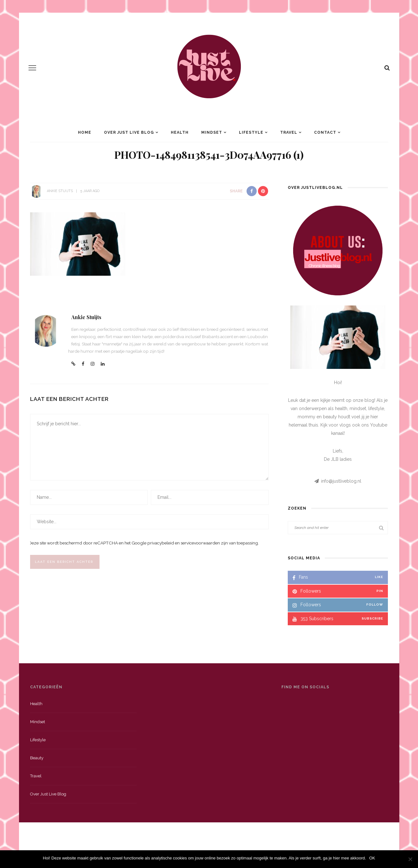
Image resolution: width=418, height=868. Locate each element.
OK (372, 858)
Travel (289, 132)
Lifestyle (251, 132)
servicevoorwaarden (200, 543)
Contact (325, 132)
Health (180, 132)
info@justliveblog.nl (341, 481)
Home (85, 132)
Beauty (37, 758)
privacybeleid (161, 543)
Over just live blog (48, 794)
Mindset (212, 132)
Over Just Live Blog (129, 132)
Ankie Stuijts (60, 191)
